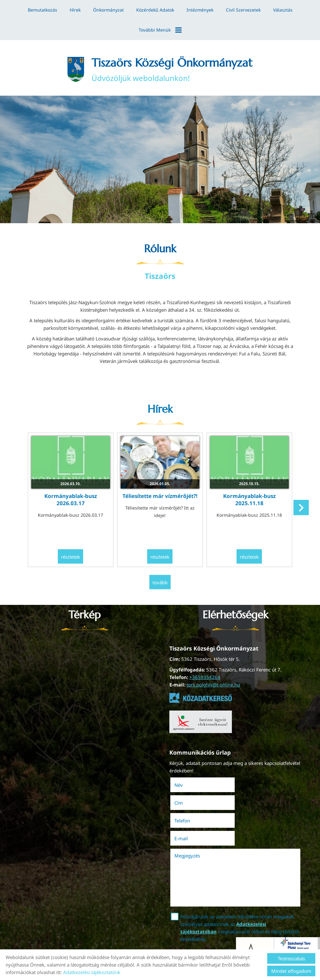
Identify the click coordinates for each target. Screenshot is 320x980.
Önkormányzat (108, 10)
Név (187, 786)
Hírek (75, 10)
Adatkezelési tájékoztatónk (92, 972)
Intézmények (200, 10)
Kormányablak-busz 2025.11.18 (249, 500)
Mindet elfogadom (291, 971)
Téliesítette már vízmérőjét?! (160, 497)
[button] (301, 508)
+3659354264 (205, 678)
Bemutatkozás (42, 10)
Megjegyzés (187, 821)
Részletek (71, 557)
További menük (160, 30)
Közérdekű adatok (155, 10)
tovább (160, 583)
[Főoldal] (76, 69)
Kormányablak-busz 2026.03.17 (71, 500)
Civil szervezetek (243, 10)
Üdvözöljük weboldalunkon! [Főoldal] (172, 69)
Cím (245, 786)
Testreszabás (291, 958)
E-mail (256, 804)
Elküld (179, 924)
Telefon (191, 804)
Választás (283, 10)
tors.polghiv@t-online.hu (213, 686)
